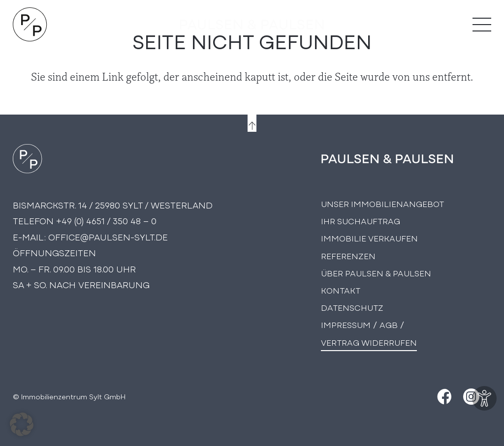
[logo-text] (252, 25)
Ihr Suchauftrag (361, 221)
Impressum (346, 324)
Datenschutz (352, 307)
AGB (389, 324)
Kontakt (341, 290)
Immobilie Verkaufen (369, 238)
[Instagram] (471, 397)
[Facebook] (443, 397)
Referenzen (348, 255)
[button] (22, 424)
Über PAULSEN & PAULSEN (376, 273)
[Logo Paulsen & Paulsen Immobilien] (30, 25)
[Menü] (482, 25)
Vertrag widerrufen (369, 342)
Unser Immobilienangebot (382, 203)
